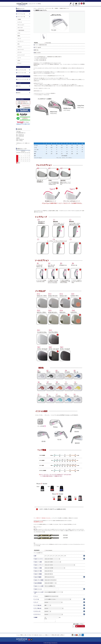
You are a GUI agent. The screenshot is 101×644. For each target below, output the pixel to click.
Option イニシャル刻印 (39, 586)
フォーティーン (20, 41)
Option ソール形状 (38, 562)
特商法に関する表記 (55, 635)
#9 (59, 556)
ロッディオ (20, 22)
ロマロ (19, 33)
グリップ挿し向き (38, 608)
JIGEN (19, 61)
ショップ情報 (20, 635)
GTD (18, 44)
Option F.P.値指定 (38, 577)
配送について (48, 635)
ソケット (36, 596)
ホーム (35, 8)
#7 (54, 556)
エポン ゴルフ (20, 28)
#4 (46, 556)
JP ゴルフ (19, 63)
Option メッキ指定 (38, 568)
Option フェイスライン (39, 559)
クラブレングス (38, 611)
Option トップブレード (39, 565)
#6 (51, 556)
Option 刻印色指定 (38, 583)
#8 (56, 556)
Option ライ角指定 (38, 574)
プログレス (20, 47)
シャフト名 (37, 599)
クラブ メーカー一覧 (49, 8)
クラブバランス (38, 614)
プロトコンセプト (21, 25)
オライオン (20, 52)
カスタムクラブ (41, 8)
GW (65, 556)
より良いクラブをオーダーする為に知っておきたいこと (34, 635)
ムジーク (19, 58)
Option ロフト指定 (38, 571)
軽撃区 (19, 36)
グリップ (36, 602)
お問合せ (62, 635)
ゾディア (19, 39)
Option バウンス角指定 (39, 580)
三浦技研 (19, 19)
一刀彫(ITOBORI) (21, 30)
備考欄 (36, 617)
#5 (48, 556)
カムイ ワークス (21, 50)
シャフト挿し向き (38, 605)
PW (62, 556)
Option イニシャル (38, 589)
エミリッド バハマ (21, 55)
